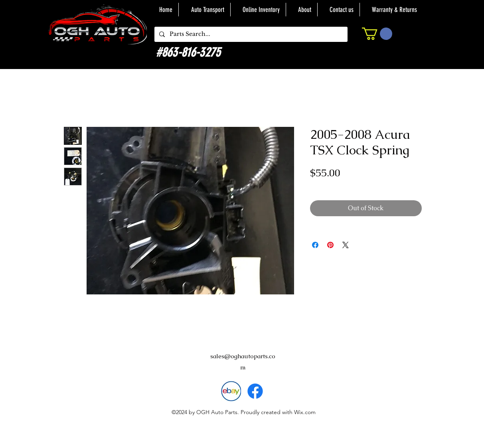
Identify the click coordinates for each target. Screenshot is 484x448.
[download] (231, 391)
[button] (377, 34)
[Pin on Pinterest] (330, 245)
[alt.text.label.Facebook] (255, 391)
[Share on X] (346, 245)
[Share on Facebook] (315, 245)
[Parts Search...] (250, 34)
